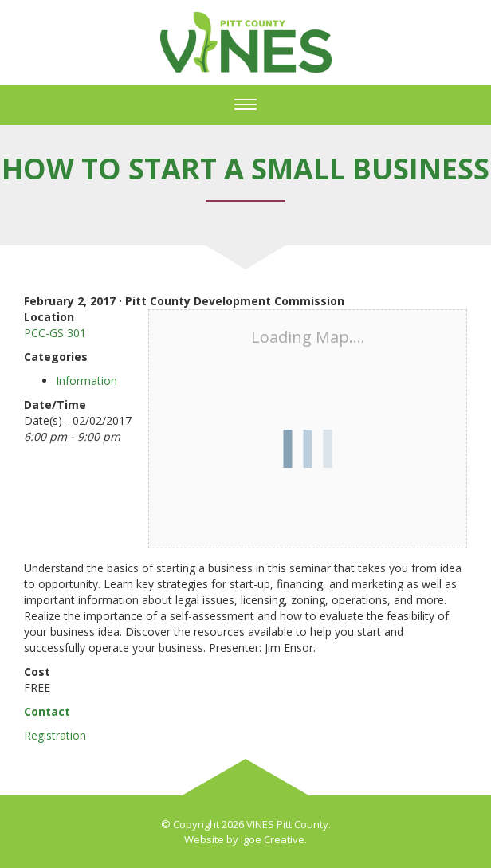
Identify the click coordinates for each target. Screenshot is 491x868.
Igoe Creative (273, 839)
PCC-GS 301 (55, 333)
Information (86, 381)
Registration (55, 735)
